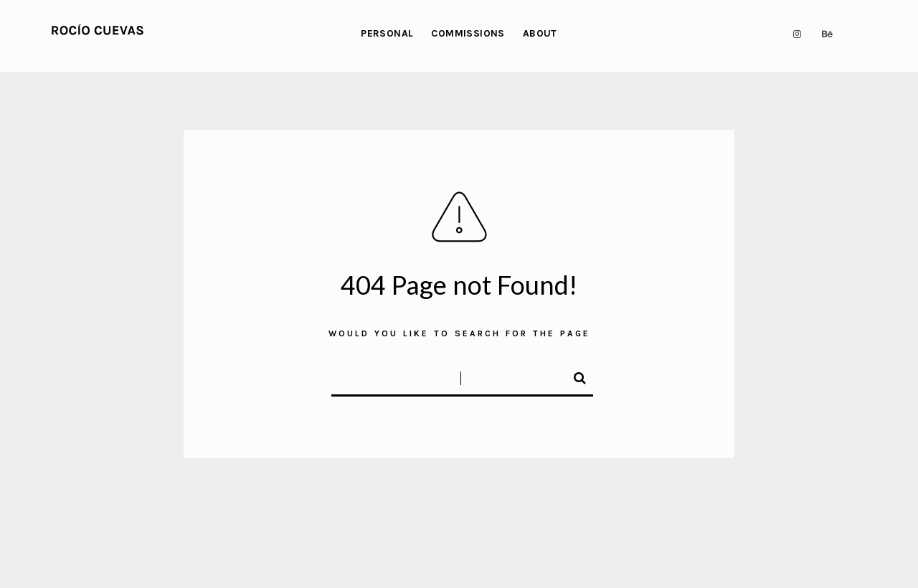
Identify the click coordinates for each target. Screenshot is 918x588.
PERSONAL (387, 33)
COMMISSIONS (468, 33)
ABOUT (540, 33)
